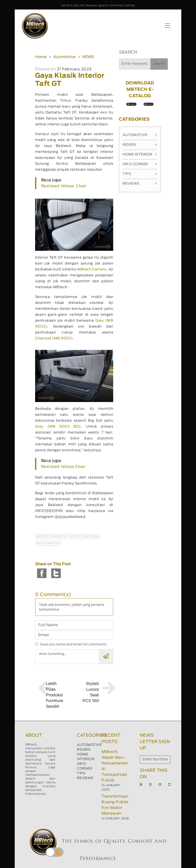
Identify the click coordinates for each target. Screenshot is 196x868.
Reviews (140, 184)
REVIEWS (85, 778)
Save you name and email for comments (73, 644)
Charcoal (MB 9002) (54, 338)
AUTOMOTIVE (89, 745)
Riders (140, 145)
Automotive (64, 57)
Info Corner (140, 164)
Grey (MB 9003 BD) (58, 427)
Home (41, 57)
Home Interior (140, 155)
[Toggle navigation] (168, 26)
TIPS (81, 773)
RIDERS (84, 750)
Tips (140, 174)
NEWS (88, 57)
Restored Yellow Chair (64, 186)
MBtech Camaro (92, 269)
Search (159, 64)
